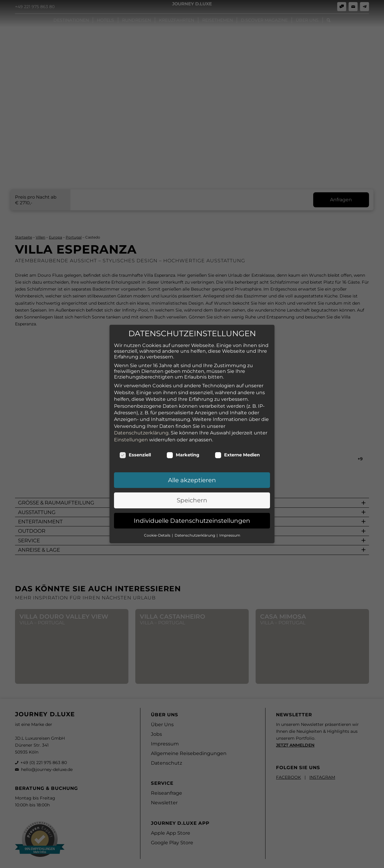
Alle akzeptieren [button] (192, 462)
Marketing (183, 437)
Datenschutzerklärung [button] (195, 517)
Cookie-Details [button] (158, 517)
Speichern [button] (192, 482)
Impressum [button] (230, 517)
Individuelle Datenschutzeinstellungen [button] (192, 502)
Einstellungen (131, 421)
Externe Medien (237, 437)
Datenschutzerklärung (141, 414)
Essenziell (135, 437)
